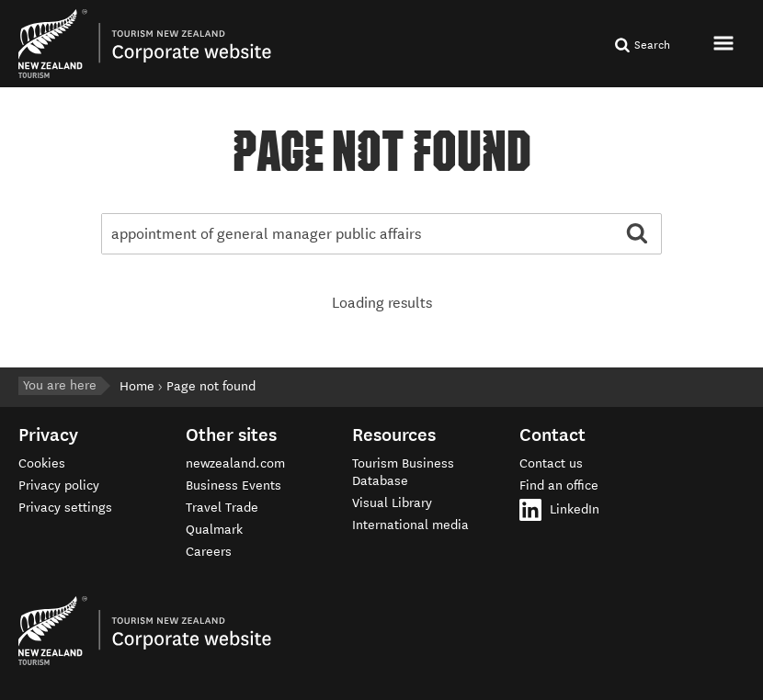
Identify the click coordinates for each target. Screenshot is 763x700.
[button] (726, 43)
